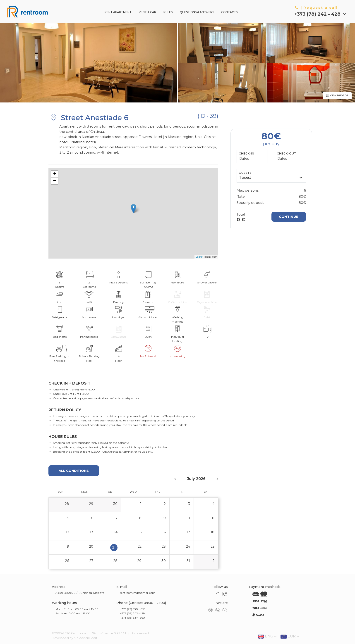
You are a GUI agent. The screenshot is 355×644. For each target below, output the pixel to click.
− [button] (55, 181)
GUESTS (245, 173)
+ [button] (55, 174)
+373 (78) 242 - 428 (318, 14)
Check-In (247, 153)
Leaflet (199, 257)
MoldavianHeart (86, 638)
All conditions (74, 471)
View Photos (337, 96)
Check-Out (287, 153)
